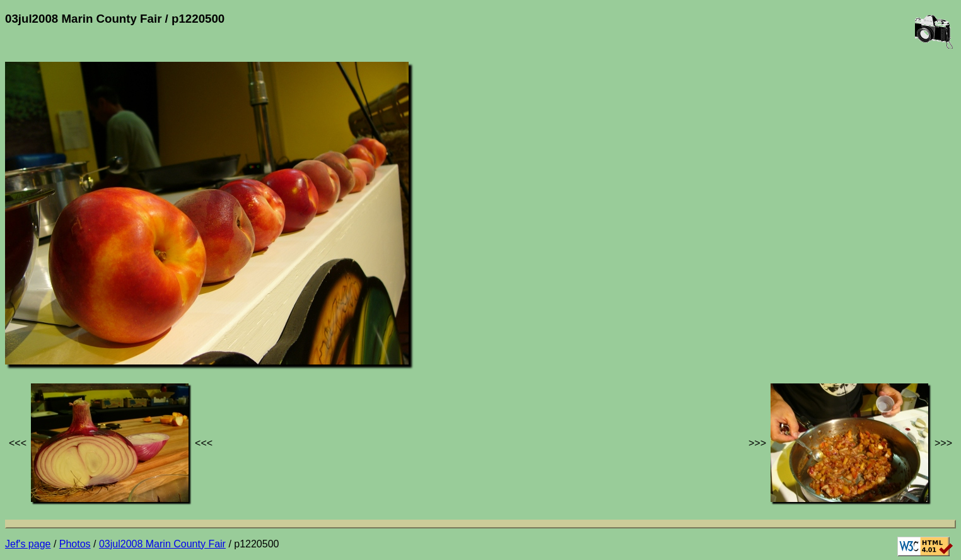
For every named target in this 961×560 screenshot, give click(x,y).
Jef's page (28, 544)
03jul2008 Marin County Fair (162, 544)
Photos (75, 544)
